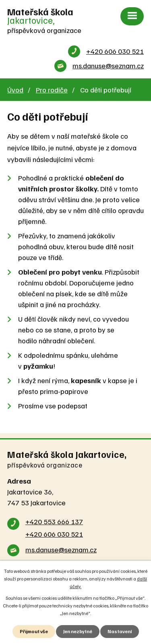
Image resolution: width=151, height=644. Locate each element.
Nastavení (120, 631)
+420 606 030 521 (115, 51)
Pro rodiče (52, 90)
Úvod (15, 90)
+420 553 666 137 (54, 521)
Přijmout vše (34, 631)
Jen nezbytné (78, 631)
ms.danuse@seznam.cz (108, 66)
